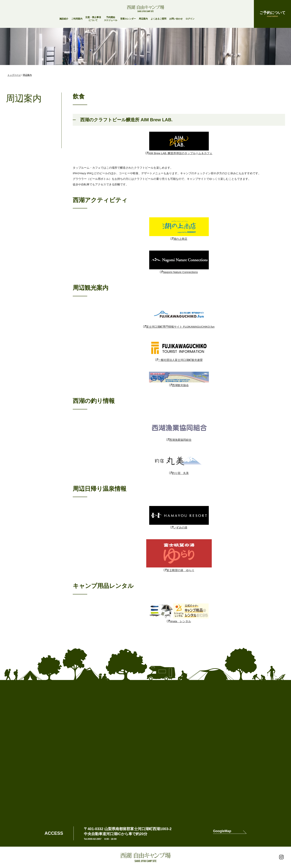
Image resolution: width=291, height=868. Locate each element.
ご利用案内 (77, 19)
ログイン (190, 19)
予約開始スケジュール (111, 19)
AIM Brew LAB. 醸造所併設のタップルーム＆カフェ (180, 153)
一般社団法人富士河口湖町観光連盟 (180, 360)
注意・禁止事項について (93, 19)
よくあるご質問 (158, 19)
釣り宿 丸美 (180, 473)
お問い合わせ (176, 19)
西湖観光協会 (180, 385)
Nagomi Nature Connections (180, 272)
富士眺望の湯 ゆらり (180, 570)
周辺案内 (143, 19)
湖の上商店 (180, 239)
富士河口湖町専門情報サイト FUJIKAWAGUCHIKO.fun (180, 327)
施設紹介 (64, 19)
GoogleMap (222, 831)
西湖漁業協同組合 (180, 440)
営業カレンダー (128, 19)
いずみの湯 (180, 527)
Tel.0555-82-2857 (93, 839)
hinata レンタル (180, 621)
